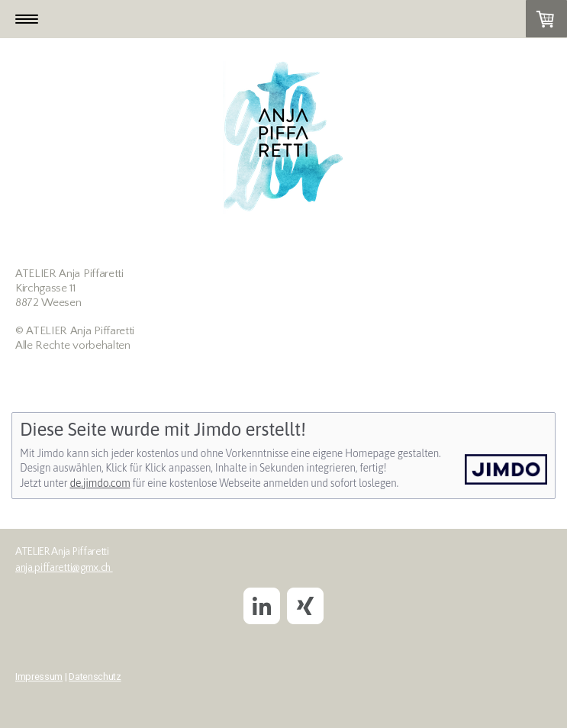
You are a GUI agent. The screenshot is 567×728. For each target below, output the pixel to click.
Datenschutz (95, 676)
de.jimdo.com (100, 483)
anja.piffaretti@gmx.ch (64, 568)
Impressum (39, 676)
